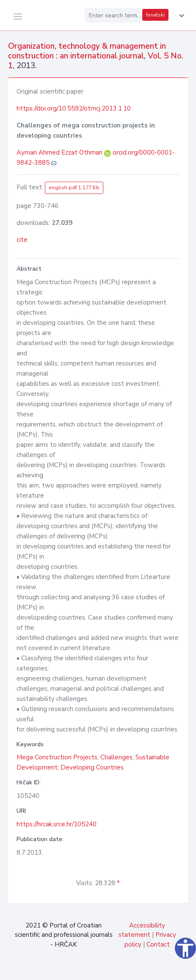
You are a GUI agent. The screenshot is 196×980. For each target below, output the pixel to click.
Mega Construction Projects (57, 757)
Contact (158, 944)
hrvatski (155, 15)
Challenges (116, 757)
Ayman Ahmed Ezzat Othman (60, 152)
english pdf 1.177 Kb (74, 188)
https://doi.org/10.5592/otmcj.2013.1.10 (74, 108)
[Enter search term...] (113, 15)
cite (22, 240)
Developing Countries (92, 767)
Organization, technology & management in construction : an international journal (87, 51)
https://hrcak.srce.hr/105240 (57, 824)
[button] (180, 16)
